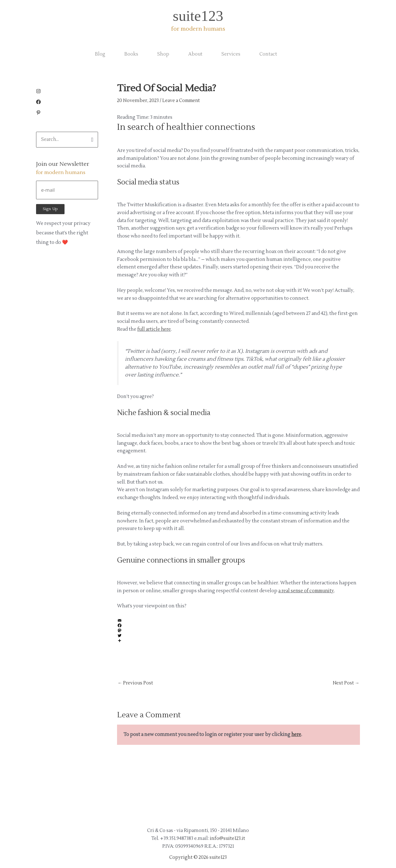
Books (131, 54)
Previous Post (136, 683)
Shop (163, 54)
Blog (100, 54)
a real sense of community (308, 591)
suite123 (198, 16)
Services (231, 54)
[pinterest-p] (38, 114)
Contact (268, 54)
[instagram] (40, 92)
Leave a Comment (182, 101)
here (297, 735)
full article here (155, 329)
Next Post (346, 683)
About (195, 54)
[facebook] (40, 103)
